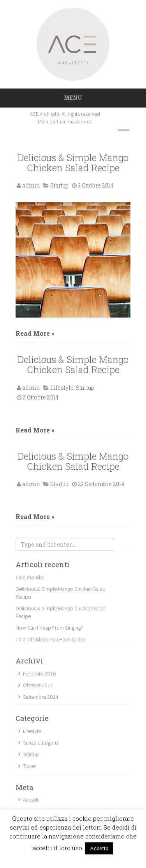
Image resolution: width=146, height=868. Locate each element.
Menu (73, 98)
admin (31, 185)
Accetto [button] (99, 848)
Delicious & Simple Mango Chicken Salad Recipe (73, 163)
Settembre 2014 (41, 697)
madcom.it (80, 122)
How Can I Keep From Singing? (49, 628)
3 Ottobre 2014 (96, 185)
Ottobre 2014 (38, 685)
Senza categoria (41, 743)
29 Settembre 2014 (101, 484)
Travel (29, 766)
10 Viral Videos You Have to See (51, 639)
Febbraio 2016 (39, 674)
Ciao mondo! (30, 577)
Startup (59, 185)
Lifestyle (62, 388)
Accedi (31, 800)
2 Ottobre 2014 (40, 397)
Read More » (35, 333)
